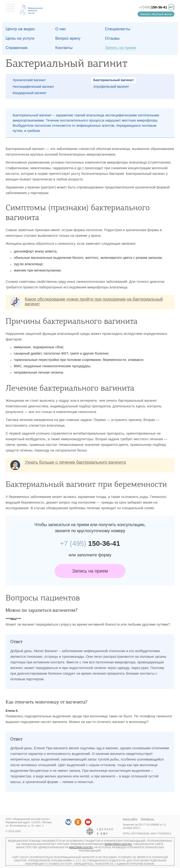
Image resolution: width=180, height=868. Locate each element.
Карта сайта (130, 819)
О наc (61, 29)
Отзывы (112, 38)
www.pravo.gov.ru (118, 844)
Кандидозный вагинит (30, 93)
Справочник (17, 48)
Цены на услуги (20, 38)
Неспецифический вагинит (33, 87)
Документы (148, 819)
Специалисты (118, 29)
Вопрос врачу (68, 38)
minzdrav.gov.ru (81, 847)
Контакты (64, 48)
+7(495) (153, 7)
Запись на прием (90, 571)
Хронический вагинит (29, 80)
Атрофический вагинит (111, 87)
